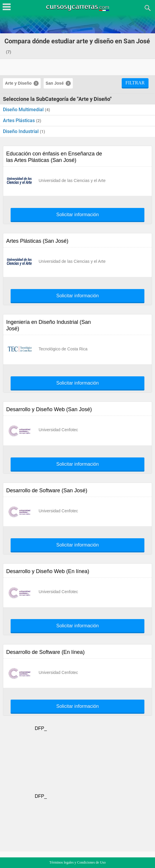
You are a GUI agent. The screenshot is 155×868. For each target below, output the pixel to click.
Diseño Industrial (21, 131)
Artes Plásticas (19, 120)
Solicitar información (77, 215)
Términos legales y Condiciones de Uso (78, 862)
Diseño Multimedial (24, 110)
